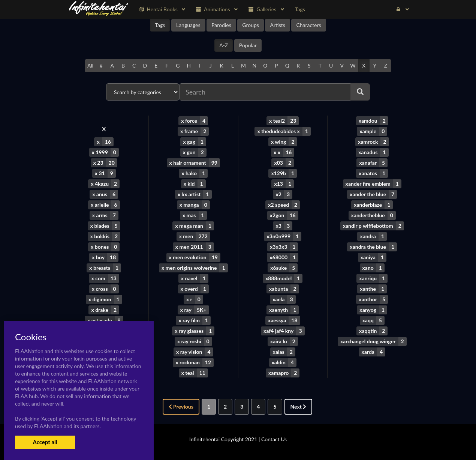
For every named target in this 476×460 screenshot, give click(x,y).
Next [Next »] (299, 407)
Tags (160, 25)
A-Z (224, 45)
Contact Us (274, 439)
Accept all (45, 442)
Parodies (221, 25)
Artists (277, 25)
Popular (248, 45)
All (90, 65)
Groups (251, 25)
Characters (308, 25)
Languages (188, 25)
